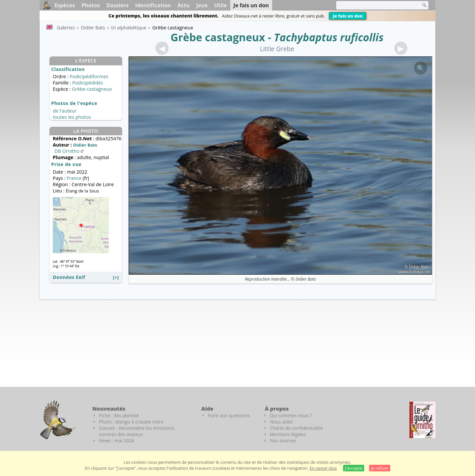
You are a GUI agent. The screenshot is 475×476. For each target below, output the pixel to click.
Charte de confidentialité (296, 428)
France (74, 178)
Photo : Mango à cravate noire (131, 422)
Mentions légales (288, 434)
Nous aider (282, 422)
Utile (220, 5)
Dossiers (117, 5)
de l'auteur (65, 111)
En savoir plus (323, 468)
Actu (184, 5)
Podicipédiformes (89, 76)
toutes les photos (72, 117)
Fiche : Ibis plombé (119, 415)
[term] (374, 5)
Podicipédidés (88, 83)
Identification (153, 5)
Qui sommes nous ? (291, 415)
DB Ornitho (70, 151)
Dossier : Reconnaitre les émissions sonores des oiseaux (137, 431)
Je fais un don (348, 16)
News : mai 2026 (117, 441)
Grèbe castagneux (218, 37)
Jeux (202, 5)
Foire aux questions (229, 415)
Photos (91, 5)
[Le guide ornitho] (422, 420)
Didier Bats (306, 279)
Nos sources (283, 441)
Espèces (65, 5)
